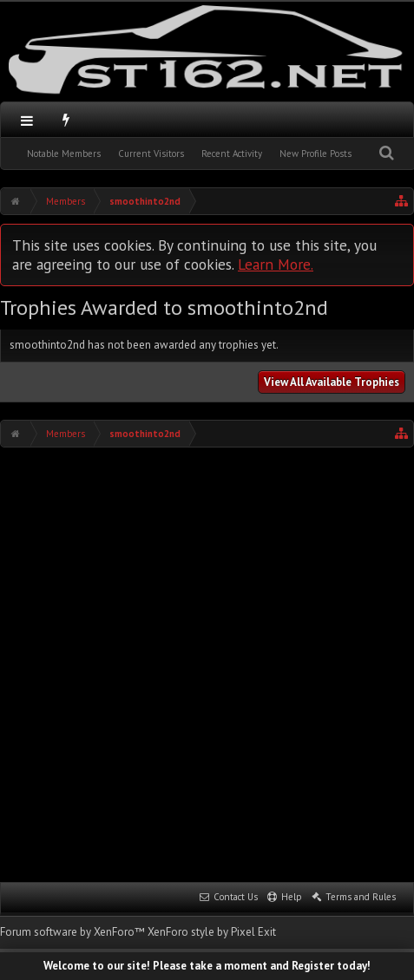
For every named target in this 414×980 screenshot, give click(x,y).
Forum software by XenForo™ (74, 932)
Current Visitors (151, 154)
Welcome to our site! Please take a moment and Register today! (207, 966)
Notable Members (64, 154)
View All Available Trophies (332, 382)
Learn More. (276, 264)
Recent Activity (232, 154)
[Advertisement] (207, 663)
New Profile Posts (315, 154)
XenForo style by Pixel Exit (212, 932)
